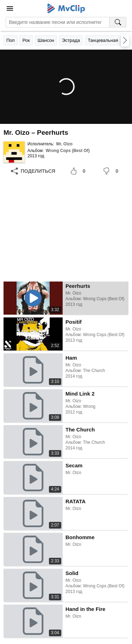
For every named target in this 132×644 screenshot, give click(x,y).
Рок (26, 40)
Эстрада (71, 40)
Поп (11, 40)
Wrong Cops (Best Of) (68, 151)
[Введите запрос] (58, 22)
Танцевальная (103, 40)
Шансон (46, 40)
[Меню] (10, 8)
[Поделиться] (33, 171)
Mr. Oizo (64, 144)
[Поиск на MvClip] (118, 22)
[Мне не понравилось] (112, 171)
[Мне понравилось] (79, 171)
